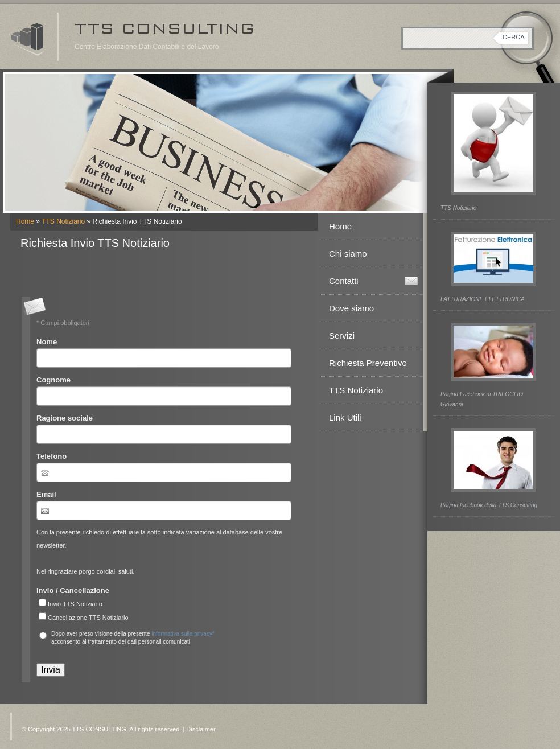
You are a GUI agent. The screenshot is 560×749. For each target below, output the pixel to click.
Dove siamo (351, 308)
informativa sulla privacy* (183, 634)
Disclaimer (201, 729)
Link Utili (345, 417)
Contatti (344, 281)
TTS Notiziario (63, 221)
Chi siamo (348, 254)
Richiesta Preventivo (368, 363)
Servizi (342, 336)
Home (25, 221)
